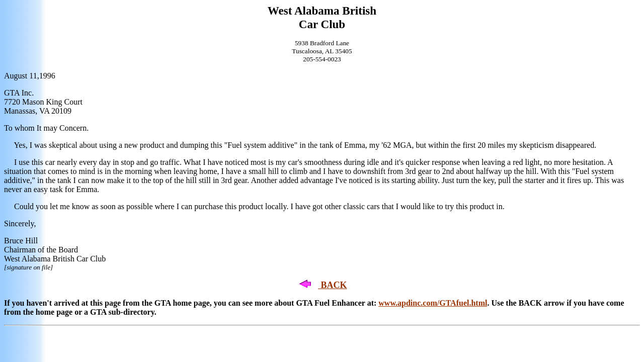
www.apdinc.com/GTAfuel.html (433, 303)
